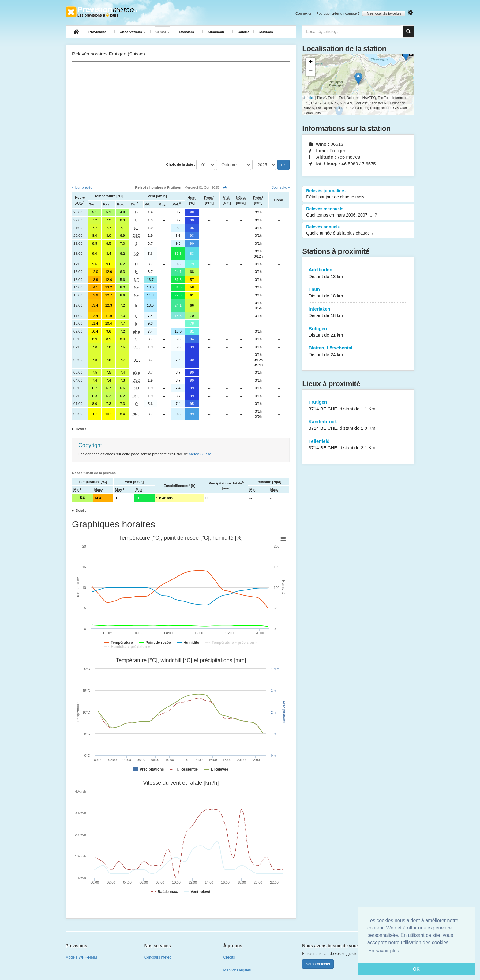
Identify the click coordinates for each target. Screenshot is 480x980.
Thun (358, 293)
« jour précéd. (83, 187)
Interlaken (358, 313)
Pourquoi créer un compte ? (338, 13)
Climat (163, 32)
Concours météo (158, 957)
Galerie (243, 32)
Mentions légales (237, 970)
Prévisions (99, 32)
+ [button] (311, 62)
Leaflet (309, 98)
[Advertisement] (181, 111)
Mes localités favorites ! (384, 13)
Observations (133, 32)
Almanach (218, 32)
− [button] (311, 72)
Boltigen (358, 332)
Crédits (229, 957)
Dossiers (189, 32)
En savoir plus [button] (384, 951)
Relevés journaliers (358, 194)
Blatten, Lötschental (358, 351)
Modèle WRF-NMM (81, 957)
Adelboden (358, 273)
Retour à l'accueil (101, 12)
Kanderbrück (358, 425)
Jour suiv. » (281, 187)
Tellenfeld (358, 445)
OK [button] (416, 969)
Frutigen (358, 406)
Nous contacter (318, 964)
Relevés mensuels (358, 212)
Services (266, 32)
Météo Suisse (200, 454)
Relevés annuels (358, 230)
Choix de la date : (181, 164)
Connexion (304, 13)
